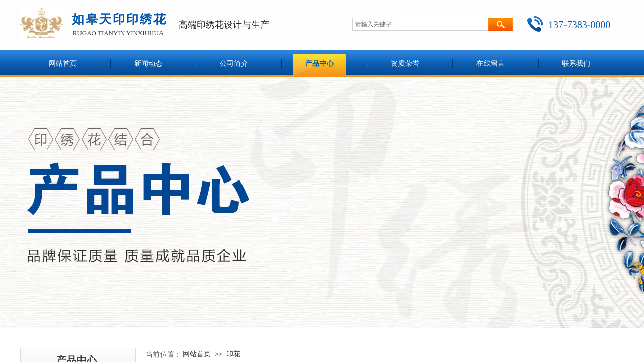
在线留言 (491, 64)
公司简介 (234, 64)
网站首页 (63, 64)
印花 (233, 354)
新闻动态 (148, 64)
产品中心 (319, 64)
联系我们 (576, 64)
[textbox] (420, 24)
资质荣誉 (405, 64)
